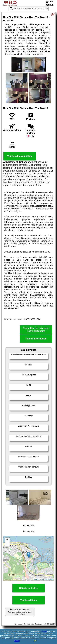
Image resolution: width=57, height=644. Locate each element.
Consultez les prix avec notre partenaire (36, 330)
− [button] (7, 544)
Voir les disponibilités (20, 156)
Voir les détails (28, 600)
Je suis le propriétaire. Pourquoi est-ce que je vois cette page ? (19, 612)
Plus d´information (36, 339)
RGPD (17, 641)
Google (44, 631)
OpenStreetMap (47, 579)
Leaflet (36, 579)
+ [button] (7, 540)
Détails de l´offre (28, 588)
